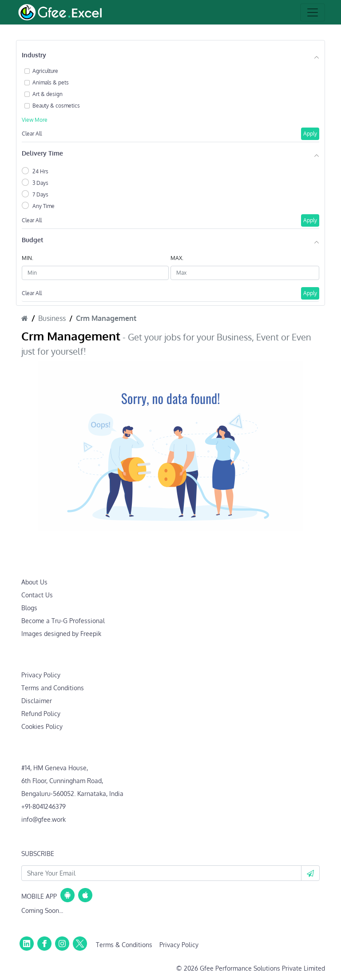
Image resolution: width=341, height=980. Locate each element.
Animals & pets (51, 82)
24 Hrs (40, 171)
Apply (310, 134)
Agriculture (45, 71)
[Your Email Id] (161, 873)
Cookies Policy (42, 726)
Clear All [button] (32, 134)
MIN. (28, 258)
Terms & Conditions (124, 945)
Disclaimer (37, 701)
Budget (32, 240)
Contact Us (37, 595)
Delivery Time (42, 153)
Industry (34, 55)
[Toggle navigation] (313, 12)
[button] (310, 873)
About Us (34, 582)
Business (52, 318)
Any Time (44, 206)
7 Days (40, 194)
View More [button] (35, 120)
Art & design (48, 94)
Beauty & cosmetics (56, 106)
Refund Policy (41, 714)
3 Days (40, 183)
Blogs (29, 608)
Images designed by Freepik (61, 634)
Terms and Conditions (53, 688)
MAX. (177, 258)
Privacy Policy (41, 675)
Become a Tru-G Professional (63, 621)
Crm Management (106, 318)
